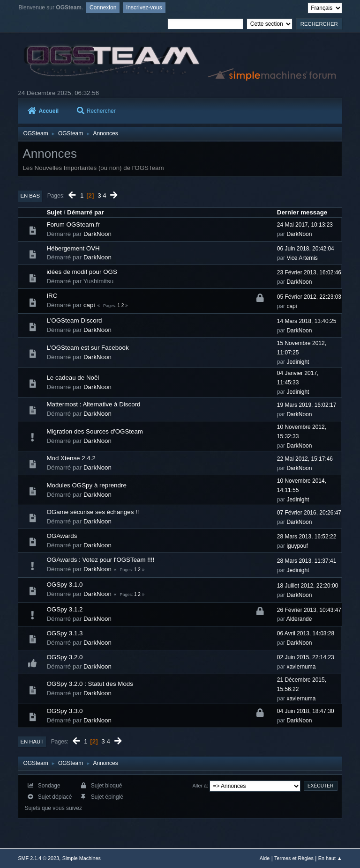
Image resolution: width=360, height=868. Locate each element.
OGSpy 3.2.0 (64, 657)
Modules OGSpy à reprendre (86, 485)
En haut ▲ (330, 858)
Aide (265, 858)
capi (89, 305)
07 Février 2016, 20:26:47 (309, 513)
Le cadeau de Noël (73, 378)
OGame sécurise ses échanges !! (93, 512)
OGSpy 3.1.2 (64, 609)
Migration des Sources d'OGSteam (95, 431)
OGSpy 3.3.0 (64, 711)
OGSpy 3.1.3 (64, 633)
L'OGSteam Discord (74, 320)
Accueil (43, 111)
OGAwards (62, 536)
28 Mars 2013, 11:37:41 (307, 561)
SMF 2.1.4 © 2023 (38, 858)
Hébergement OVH (73, 248)
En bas (30, 196)
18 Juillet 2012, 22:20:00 (308, 586)
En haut (32, 742)
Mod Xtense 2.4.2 (71, 458)
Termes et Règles (294, 858)
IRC (52, 296)
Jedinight (298, 362)
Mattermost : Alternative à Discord (93, 404)
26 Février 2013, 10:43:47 (309, 610)
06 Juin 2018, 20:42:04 (306, 249)
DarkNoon (97, 234)
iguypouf (297, 546)
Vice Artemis (302, 258)
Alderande (299, 619)
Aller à (199, 786)
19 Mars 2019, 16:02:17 (307, 405)
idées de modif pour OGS (82, 272)
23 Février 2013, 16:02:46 (309, 272)
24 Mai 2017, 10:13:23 (305, 225)
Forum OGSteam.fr (73, 224)
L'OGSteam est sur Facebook (87, 348)
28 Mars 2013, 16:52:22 (307, 537)
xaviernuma (301, 667)
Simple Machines (82, 858)
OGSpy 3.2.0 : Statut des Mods (90, 684)
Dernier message (302, 212)
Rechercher (96, 111)
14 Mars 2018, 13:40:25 (307, 321)
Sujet (54, 212)
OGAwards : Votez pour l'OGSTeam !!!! (100, 560)
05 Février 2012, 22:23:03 (309, 297)
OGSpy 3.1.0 (64, 585)
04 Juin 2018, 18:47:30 (306, 711)
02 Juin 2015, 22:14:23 (306, 657)
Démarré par (86, 212)
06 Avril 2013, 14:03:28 (306, 633)
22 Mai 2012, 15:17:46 (305, 459)
